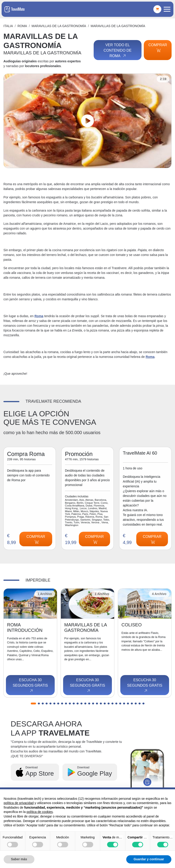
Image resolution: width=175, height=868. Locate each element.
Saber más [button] (19, 859)
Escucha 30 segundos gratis (30, 686)
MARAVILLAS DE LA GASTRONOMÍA (59, 26)
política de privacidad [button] (19, 803)
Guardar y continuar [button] (149, 859)
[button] (33, 704)
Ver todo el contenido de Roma (118, 51)
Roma (22, 26)
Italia (8, 26)
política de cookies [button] (40, 812)
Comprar (158, 48)
